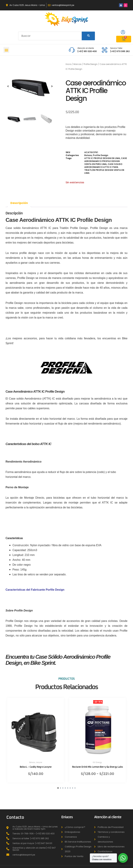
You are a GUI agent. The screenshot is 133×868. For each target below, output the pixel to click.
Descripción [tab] (19, 203)
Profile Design (91, 64)
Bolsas (88, 155)
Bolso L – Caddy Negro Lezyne (36, 767)
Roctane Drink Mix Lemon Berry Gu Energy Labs (97, 767)
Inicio (68, 64)
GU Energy (97, 762)
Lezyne (39, 762)
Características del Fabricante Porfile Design (35, 590)
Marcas (77, 64)
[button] (6, 50)
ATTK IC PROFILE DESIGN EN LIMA (102, 158)
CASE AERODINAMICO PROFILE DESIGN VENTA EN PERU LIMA (106, 161)
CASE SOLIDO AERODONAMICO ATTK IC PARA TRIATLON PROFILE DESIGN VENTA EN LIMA (104, 169)
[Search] (88, 36)
